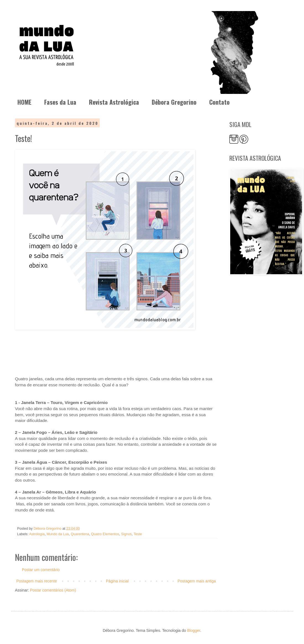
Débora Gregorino (174, 102)
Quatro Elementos (105, 534)
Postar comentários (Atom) (53, 590)
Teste (138, 534)
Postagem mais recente (37, 581)
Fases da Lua (60, 102)
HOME (24, 102)
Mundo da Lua (58, 534)
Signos (126, 534)
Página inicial (117, 581)
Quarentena (80, 534)
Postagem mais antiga (197, 581)
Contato (219, 102)
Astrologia (37, 534)
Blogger (194, 630)
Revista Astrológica (114, 102)
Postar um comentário (41, 570)
